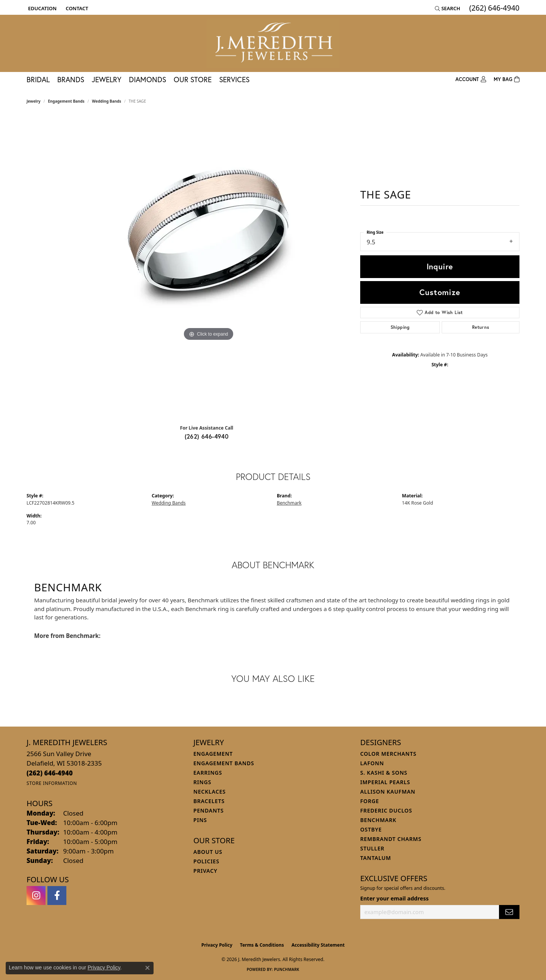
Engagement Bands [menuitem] (224, 763)
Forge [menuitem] (370, 801)
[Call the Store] (50, 773)
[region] (209, 267)
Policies (206, 861)
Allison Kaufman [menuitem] (388, 792)
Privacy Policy (217, 945)
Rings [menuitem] (202, 782)
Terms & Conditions (262, 945)
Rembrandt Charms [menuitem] (391, 839)
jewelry (34, 101)
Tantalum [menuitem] (376, 858)
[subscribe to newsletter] (509, 912)
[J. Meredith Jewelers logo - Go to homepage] (273, 43)
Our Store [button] (193, 79)
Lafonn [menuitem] (372, 763)
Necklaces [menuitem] (209, 792)
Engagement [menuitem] (213, 754)
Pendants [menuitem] (209, 810)
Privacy (205, 871)
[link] (76, 8)
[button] (42, 8)
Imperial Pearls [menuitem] (385, 782)
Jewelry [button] (107, 79)
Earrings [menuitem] (208, 773)
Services (234, 79)
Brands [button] (71, 79)
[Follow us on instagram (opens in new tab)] (36, 896)
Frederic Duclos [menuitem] (386, 810)
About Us (208, 852)
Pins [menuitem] (200, 820)
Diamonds (147, 79)
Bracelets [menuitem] (209, 801)
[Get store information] (52, 783)
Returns (481, 327)
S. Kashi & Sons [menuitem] (384, 773)
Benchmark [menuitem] (378, 820)
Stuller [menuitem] (372, 848)
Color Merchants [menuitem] (388, 754)
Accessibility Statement (318, 945)
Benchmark (289, 503)
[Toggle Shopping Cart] (507, 80)
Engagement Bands (66, 101)
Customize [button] (440, 292)
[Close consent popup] (147, 968)
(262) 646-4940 (207, 436)
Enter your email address (394, 898)
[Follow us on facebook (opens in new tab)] (57, 896)
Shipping (400, 327)
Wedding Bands (107, 101)
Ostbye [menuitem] (371, 829)
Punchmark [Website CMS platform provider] (287, 969)
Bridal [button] (38, 79)
